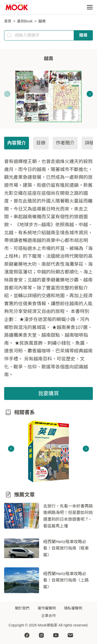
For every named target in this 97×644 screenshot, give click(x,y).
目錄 (41, 143)
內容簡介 (17, 143)
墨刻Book (25, 21)
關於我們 (22, 608)
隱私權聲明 (73, 608)
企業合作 (49, 616)
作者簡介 (65, 143)
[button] (90, 7)
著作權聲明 (47, 608)
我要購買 (49, 393)
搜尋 (83, 35)
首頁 (8, 21)
